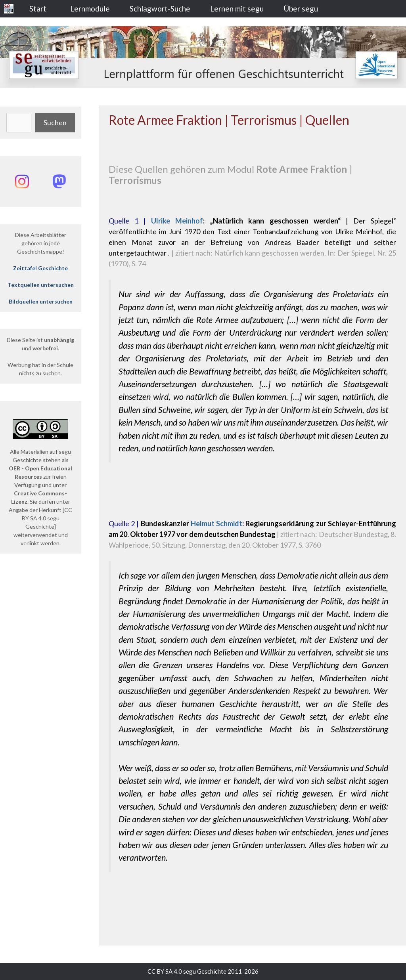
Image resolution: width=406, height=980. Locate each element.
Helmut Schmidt (216, 523)
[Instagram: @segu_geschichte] (22, 181)
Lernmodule (90, 9)
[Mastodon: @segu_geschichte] (59, 181)
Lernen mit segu (237, 9)
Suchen (55, 122)
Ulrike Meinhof (177, 221)
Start (38, 9)
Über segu (301, 9)
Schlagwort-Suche (160, 9)
